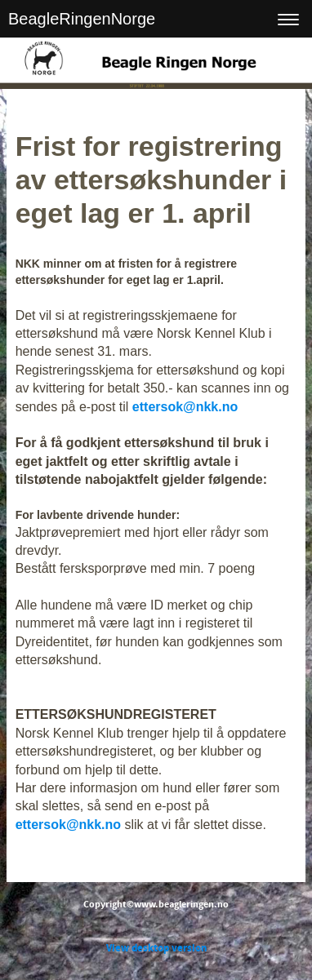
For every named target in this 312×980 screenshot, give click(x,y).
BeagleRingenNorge (82, 19)
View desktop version (156, 948)
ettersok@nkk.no (185, 407)
